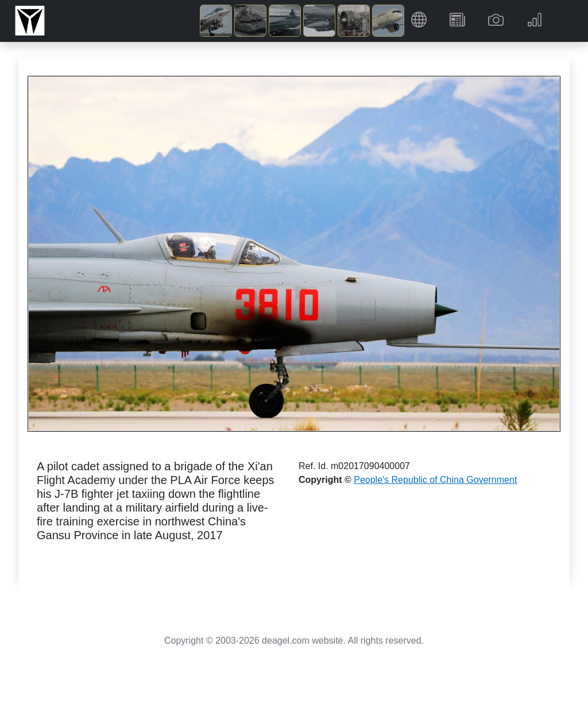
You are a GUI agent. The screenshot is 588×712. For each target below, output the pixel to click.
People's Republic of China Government (435, 480)
